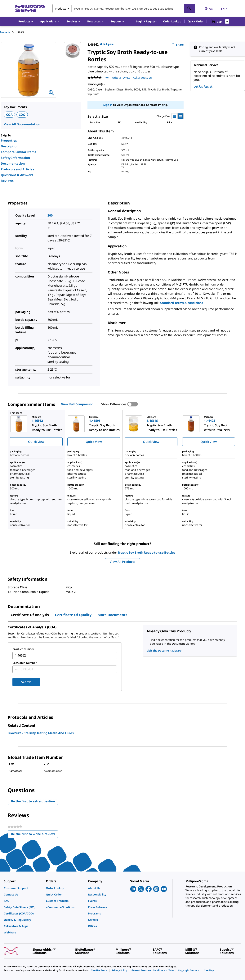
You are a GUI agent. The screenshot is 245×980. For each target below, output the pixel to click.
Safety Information (15, 158)
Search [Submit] (26, 682)
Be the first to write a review (35, 835)
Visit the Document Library (164, 650)
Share (178, 45)
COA (9, 115)
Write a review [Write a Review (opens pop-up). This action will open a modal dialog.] (121, 78)
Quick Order (196, 21)
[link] (23, 888)
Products (5, 32)
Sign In (108, 105)
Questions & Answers (17, 175)
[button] (146, 21)
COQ (22, 115)
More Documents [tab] (112, 615)
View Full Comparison (77, 404)
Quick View (36, 442)
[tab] (8, 32)
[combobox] (124, 8)
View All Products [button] (122, 562)
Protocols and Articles (17, 169)
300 (50, 215)
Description (10, 146)
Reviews (7, 181)
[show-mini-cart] (220, 21)
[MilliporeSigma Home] (30, 9)
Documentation (13, 163)
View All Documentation (22, 124)
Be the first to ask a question (33, 801)
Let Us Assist (203, 86)
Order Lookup (172, 21)
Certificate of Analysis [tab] (30, 615)
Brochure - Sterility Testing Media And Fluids (41, 733)
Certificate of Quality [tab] (73, 615)
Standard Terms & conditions (182, 303)
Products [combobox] (60, 9)
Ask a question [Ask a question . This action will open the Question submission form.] (142, 78)
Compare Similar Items (18, 152)
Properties (9, 140)
